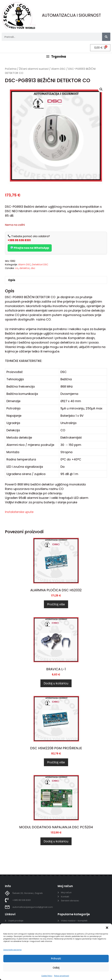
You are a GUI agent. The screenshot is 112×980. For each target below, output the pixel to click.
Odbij (56, 968)
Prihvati (56, 959)
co (17, 268)
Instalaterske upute (19, 512)
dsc (33, 268)
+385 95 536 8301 (19, 240)
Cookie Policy (47, 976)
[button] (107, 928)
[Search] (106, 37)
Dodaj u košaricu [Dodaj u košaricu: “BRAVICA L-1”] (56, 683)
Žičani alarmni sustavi (34, 69)
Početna (11, 69)
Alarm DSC (58, 69)
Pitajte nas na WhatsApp (30, 248)
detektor (25, 268)
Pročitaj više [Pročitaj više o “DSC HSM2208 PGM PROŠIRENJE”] (56, 762)
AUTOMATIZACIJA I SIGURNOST (71, 15)
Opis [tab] (12, 280)
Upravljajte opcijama (12, 950)
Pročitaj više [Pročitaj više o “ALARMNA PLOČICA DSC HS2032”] (56, 604)
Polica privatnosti (62, 976)
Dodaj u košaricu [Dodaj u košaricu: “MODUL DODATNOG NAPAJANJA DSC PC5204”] (56, 841)
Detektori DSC (40, 265)
